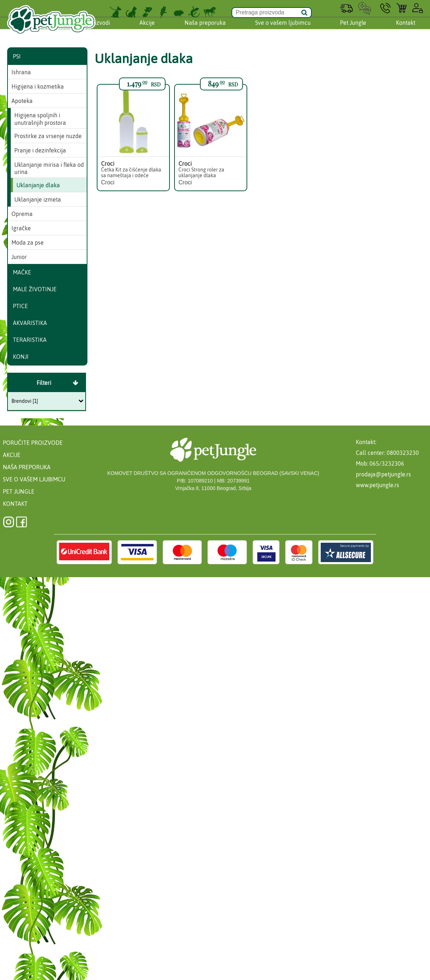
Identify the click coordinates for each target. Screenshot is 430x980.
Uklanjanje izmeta (38, 199)
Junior (19, 257)
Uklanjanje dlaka (38, 185)
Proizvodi (98, 30)
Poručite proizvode (33, 443)
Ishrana (21, 72)
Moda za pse (28, 242)
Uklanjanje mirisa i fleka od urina (49, 168)
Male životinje (35, 289)
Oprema (22, 214)
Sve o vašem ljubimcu (283, 30)
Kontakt (406, 30)
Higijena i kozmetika (38, 86)
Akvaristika (30, 323)
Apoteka (22, 101)
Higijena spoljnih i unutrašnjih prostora (40, 119)
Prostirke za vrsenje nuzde (48, 136)
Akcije (147, 30)
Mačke (22, 272)
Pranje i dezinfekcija (40, 150)
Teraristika (30, 340)
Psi (17, 56)
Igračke (21, 228)
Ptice (20, 306)
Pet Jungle (353, 30)
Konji (21, 357)
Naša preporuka (205, 30)
